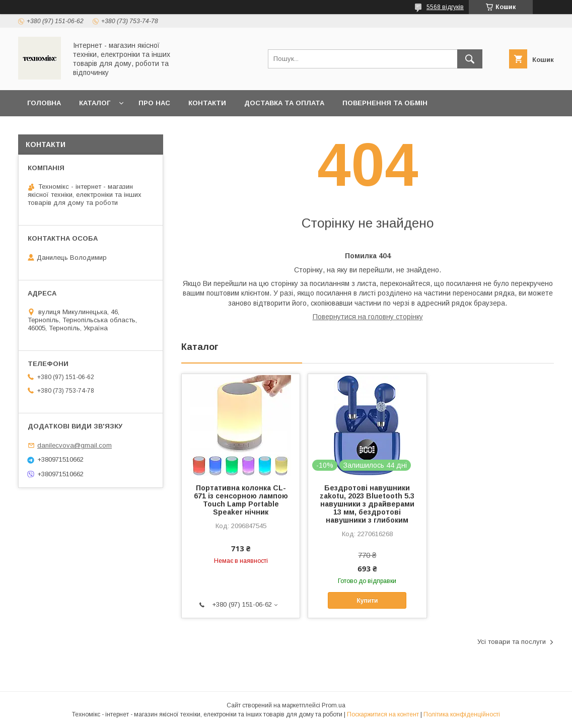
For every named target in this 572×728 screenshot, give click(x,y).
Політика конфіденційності (462, 714)
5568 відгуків (445, 7)
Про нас (154, 103)
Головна (44, 103)
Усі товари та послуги (512, 642)
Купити (368, 601)
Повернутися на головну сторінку (368, 317)
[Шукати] (470, 59)
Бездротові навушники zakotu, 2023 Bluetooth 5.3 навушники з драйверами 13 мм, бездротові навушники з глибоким (367, 504)
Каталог (95, 103)
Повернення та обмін (385, 103)
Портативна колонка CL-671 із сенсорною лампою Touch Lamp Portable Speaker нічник (241, 500)
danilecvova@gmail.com (75, 445)
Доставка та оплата (284, 103)
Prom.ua (334, 705)
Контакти (207, 103)
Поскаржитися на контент (383, 714)
